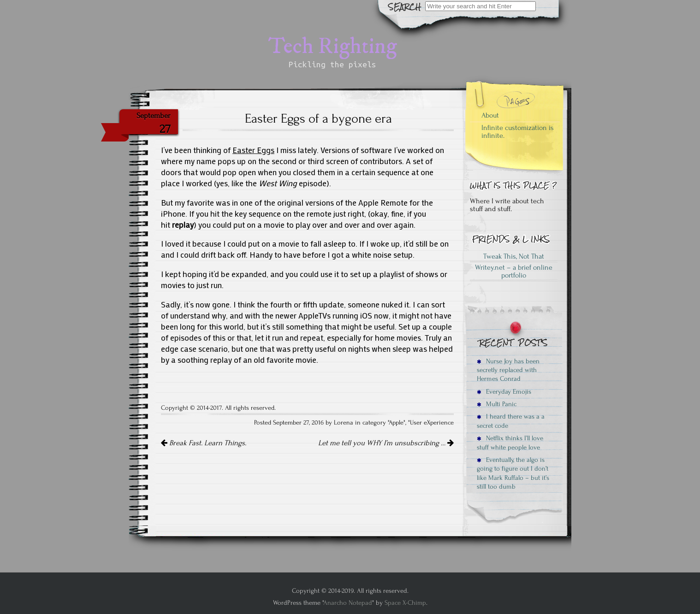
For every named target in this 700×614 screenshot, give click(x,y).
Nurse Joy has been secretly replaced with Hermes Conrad (508, 370)
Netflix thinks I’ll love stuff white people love (510, 443)
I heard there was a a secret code (511, 421)
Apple (396, 423)
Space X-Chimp (405, 603)
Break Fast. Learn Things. (204, 443)
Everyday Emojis (504, 392)
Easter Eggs (253, 150)
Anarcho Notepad (348, 603)
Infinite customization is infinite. (518, 132)
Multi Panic (497, 404)
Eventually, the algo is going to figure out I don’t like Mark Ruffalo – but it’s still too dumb (513, 473)
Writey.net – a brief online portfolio (514, 272)
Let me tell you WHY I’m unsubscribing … (386, 443)
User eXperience (432, 423)
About (490, 115)
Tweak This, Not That (514, 256)
